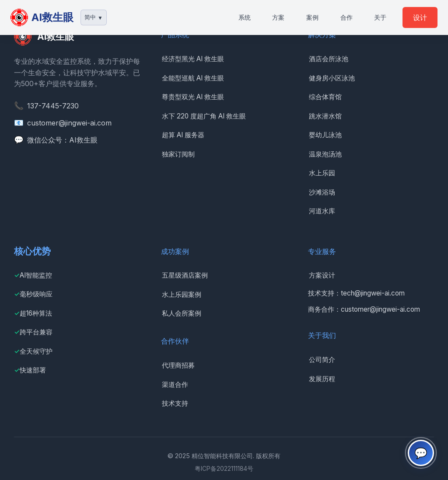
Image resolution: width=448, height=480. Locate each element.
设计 (420, 17)
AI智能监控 (36, 275)
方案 (278, 17)
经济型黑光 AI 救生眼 (193, 59)
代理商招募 (178, 365)
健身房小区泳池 (332, 78)
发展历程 (322, 379)
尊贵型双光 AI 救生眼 (193, 97)
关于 (380, 17)
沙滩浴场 (322, 192)
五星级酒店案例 (185, 275)
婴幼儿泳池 (325, 135)
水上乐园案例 (182, 294)
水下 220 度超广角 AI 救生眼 (204, 116)
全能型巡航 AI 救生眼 (193, 78)
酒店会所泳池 (329, 59)
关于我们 (322, 335)
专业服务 (322, 251)
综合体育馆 (325, 97)
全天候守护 (36, 351)
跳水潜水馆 (325, 116)
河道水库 (322, 211)
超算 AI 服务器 (183, 135)
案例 (312, 17)
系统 (245, 17)
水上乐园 (322, 173)
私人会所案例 (182, 313)
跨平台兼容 (36, 332)
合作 (346, 17)
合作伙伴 (175, 341)
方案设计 (322, 275)
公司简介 (322, 360)
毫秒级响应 (36, 294)
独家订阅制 (178, 154)
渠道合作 (175, 384)
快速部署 (33, 370)
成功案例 (175, 251)
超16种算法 (36, 313)
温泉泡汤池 (325, 154)
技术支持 (175, 403)
